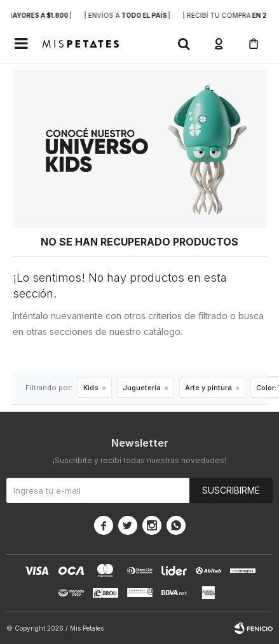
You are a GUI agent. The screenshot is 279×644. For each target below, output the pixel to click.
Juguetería (142, 388)
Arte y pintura (208, 388)
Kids (91, 388)
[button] (184, 44)
